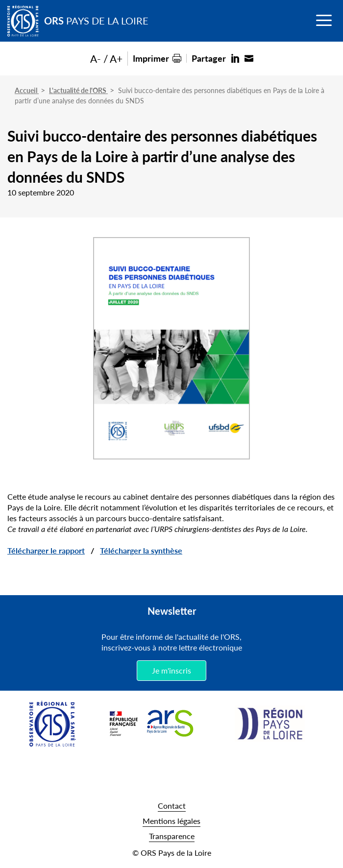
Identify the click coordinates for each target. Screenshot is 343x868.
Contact (172, 806)
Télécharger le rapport (46, 550)
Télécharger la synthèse (141, 550)
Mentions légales (171, 821)
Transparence (172, 836)
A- (96, 59)
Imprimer (151, 58)
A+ (116, 59)
